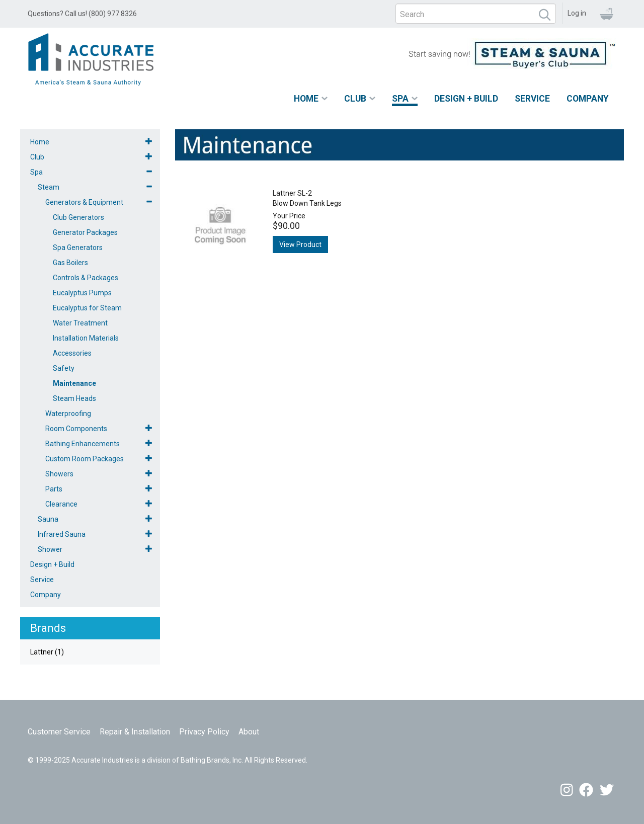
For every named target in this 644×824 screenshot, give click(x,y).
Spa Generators (78, 248)
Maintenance (74, 383)
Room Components (76, 429)
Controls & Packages (86, 278)
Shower (50, 549)
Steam (49, 187)
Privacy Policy (204, 732)
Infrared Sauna (62, 534)
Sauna (48, 519)
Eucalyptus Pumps (82, 293)
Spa (400, 99)
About (249, 732)
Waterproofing (68, 414)
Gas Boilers (70, 263)
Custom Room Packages (85, 459)
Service (532, 99)
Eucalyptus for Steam (87, 308)
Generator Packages (85, 232)
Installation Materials (86, 338)
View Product (300, 244)
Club (355, 99)
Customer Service (59, 732)
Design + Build (466, 99)
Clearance (61, 504)
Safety (64, 368)
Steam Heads (74, 398)
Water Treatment (80, 323)
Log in (577, 13)
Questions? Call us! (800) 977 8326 (82, 14)
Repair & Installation (135, 732)
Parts (54, 489)
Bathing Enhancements (83, 444)
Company (588, 99)
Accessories (72, 353)
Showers (59, 474)
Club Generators (78, 217)
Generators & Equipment (84, 202)
